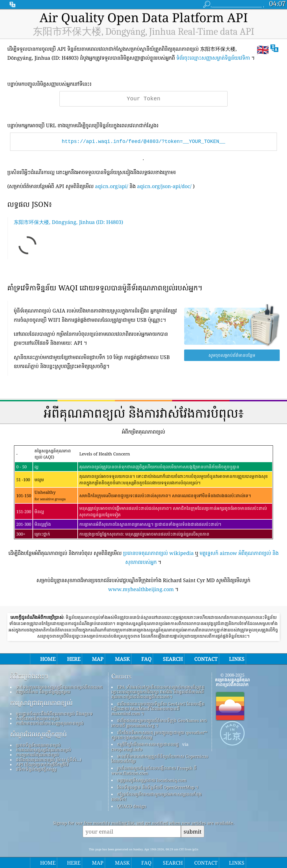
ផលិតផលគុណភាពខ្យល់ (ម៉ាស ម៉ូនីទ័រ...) (49, 760)
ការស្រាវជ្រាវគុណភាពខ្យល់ (41, 703)
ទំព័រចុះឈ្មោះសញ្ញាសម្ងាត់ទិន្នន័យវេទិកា (213, 58)
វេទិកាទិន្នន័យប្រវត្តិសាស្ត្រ (36, 769)
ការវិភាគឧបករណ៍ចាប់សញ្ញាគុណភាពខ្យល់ (50, 723)
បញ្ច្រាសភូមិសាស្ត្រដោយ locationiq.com (152, 780)
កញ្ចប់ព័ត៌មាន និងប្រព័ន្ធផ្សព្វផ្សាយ (43, 692)
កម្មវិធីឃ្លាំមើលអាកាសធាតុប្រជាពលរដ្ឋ (148, 744)
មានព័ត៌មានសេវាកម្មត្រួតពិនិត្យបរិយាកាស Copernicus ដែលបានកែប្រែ (160, 759)
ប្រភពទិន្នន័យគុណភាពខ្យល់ (38, 745)
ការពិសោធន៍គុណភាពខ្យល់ (38, 718)
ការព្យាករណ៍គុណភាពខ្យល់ (37, 754)
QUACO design (132, 806)
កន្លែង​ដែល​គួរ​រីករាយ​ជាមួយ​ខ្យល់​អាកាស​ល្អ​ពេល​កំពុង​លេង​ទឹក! (157, 796)
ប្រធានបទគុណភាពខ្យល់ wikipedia (158, 553)
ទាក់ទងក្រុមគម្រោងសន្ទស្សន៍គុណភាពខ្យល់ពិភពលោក (59, 687)
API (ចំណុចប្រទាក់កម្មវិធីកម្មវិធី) (42, 764)
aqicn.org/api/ (112, 186)
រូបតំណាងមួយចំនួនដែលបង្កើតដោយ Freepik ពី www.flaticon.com (154, 770)
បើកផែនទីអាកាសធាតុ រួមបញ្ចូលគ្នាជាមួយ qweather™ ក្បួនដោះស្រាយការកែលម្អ (159, 735)
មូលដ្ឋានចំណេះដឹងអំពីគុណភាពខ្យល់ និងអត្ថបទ (54, 714)
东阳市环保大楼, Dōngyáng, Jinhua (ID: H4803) (68, 222)
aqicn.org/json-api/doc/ (164, 186)
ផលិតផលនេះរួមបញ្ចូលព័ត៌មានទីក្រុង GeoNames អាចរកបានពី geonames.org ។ (159, 723)
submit (193, 831)
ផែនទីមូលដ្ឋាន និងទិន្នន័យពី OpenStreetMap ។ (158, 787)
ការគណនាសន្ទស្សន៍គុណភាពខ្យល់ (43, 750)
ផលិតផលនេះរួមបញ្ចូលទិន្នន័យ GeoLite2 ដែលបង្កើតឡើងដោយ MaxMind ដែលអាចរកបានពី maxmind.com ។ (158, 709)
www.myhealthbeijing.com (141, 589)
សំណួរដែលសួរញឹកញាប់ (38, 734)
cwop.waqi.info (127, 749)
